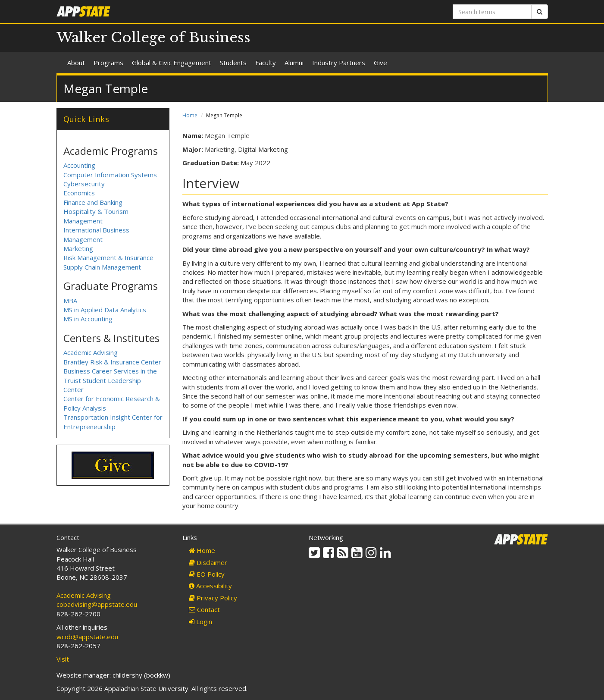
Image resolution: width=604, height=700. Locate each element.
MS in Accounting (88, 319)
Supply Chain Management (102, 267)
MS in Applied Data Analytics (105, 310)
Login (200, 622)
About (76, 63)
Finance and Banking (93, 202)
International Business (96, 230)
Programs (108, 63)
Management (83, 239)
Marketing (78, 248)
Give (380, 63)
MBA (70, 301)
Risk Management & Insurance (108, 257)
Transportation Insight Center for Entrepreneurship (113, 422)
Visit (63, 659)
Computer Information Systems (110, 175)
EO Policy (207, 574)
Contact (204, 609)
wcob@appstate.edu (87, 637)
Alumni (294, 63)
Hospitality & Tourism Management (96, 216)
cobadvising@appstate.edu (97, 604)
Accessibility (210, 586)
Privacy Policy (213, 598)
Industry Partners (339, 63)
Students (233, 63)
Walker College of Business (153, 38)
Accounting (79, 165)
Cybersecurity (84, 184)
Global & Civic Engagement (172, 63)
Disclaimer (208, 562)
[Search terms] (492, 12)
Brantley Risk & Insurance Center (112, 362)
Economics (79, 193)
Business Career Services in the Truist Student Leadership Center (110, 380)
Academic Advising (91, 352)
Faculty (266, 63)
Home (190, 115)
